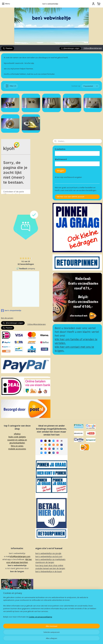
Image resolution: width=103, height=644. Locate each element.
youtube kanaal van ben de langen (50, 568)
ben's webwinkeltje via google (48, 553)
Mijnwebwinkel (83, 639)
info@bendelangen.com (20, 556)
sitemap (43, 639)
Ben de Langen (7, 318)
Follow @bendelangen (93, 48)
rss (49, 639)
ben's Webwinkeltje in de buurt (49, 571)
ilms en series (18, 446)
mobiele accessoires (17, 449)
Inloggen (60, 171)
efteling (17, 434)
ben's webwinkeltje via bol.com (49, 556)
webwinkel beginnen (59, 639)
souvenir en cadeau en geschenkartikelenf (17, 443)
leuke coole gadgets (17, 437)
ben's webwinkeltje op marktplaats (50, 559)
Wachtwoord (61, 159)
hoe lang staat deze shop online (49, 565)
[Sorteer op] (91, 86)
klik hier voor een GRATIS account (71, 197)
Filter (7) (11, 86)
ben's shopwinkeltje (11, 311)
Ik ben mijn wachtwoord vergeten (68, 177)
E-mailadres (60, 149)
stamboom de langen (45, 562)
